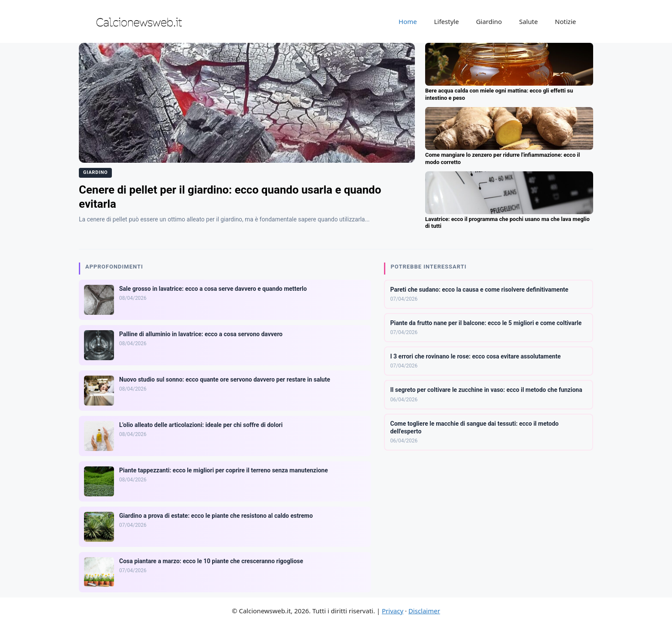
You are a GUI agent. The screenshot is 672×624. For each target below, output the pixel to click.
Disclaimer (424, 611)
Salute (528, 21)
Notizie (565, 21)
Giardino (489, 21)
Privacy (393, 611)
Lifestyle (447, 21)
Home (408, 21)
